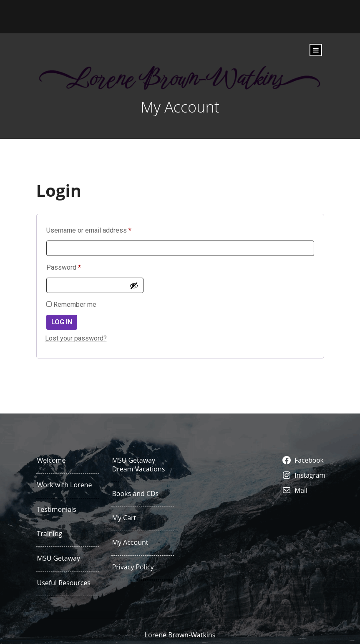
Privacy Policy (133, 567)
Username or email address (102, 229)
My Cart (124, 518)
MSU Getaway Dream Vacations (139, 465)
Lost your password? (76, 338)
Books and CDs (136, 494)
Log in (62, 322)
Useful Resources (64, 583)
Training (50, 534)
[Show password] (134, 286)
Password (77, 266)
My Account (130, 543)
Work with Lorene (65, 485)
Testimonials (57, 510)
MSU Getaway (59, 558)
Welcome (52, 460)
